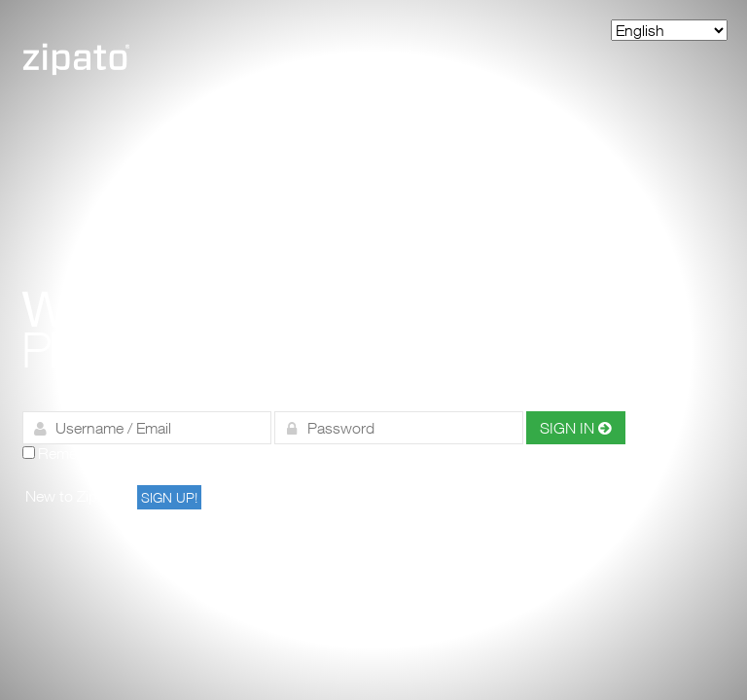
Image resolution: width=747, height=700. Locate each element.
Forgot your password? (353, 453)
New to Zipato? (76, 496)
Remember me (87, 453)
